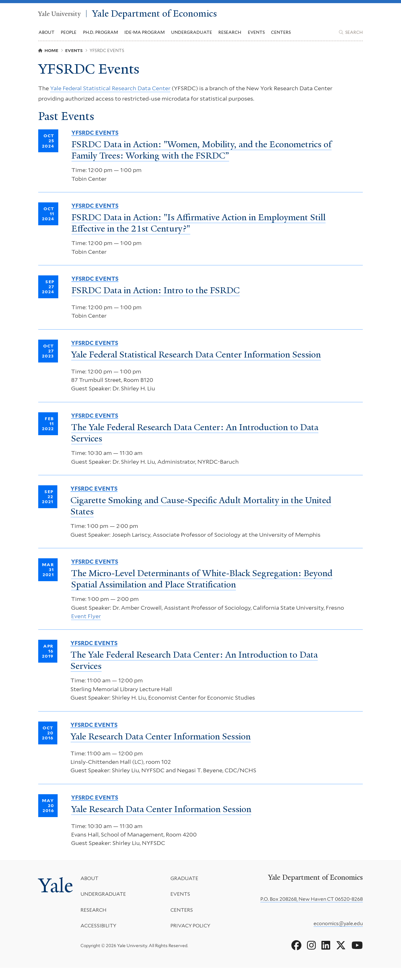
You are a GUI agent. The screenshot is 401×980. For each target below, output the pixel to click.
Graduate (186, 891)
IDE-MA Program (145, 34)
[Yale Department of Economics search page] (351, 35)
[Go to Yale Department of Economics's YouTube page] (357, 958)
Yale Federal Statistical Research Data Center (110, 93)
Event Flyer (86, 627)
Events (256, 34)
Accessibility (101, 938)
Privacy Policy (192, 938)
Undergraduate (106, 907)
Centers (281, 34)
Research (96, 922)
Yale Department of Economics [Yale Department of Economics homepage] (170, 15)
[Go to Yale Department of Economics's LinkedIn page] (326, 958)
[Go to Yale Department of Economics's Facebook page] (296, 958)
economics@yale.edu (338, 936)
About (92, 891)
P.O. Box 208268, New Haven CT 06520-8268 (312, 911)
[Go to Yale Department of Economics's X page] (341, 958)
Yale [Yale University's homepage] (57, 899)
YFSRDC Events (95, 139)
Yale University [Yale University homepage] (60, 15)
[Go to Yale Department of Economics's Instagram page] (311, 958)
